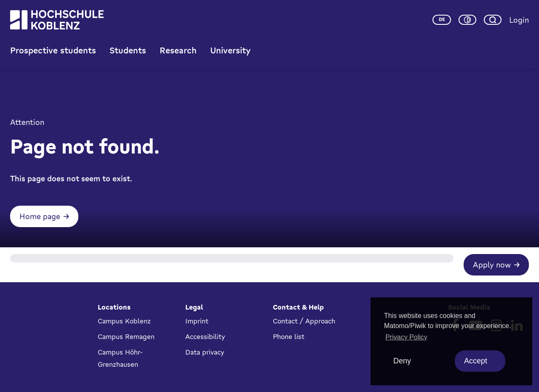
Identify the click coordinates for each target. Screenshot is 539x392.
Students (128, 50)
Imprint (197, 321)
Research (178, 50)
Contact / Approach (304, 321)
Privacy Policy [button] (406, 337)
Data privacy (205, 352)
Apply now (492, 265)
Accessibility (205, 336)
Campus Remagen (126, 336)
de (442, 19)
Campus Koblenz (124, 321)
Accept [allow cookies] (476, 361)
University (230, 50)
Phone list (289, 336)
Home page (40, 216)
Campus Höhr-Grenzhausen (120, 358)
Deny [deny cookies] (402, 361)
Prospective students (53, 50)
